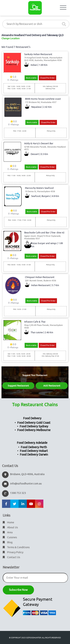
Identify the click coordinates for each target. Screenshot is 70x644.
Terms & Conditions (16, 547)
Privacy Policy (13, 552)
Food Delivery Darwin (34, 455)
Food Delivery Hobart (34, 451)
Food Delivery (32, 418)
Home (8, 523)
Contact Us (11, 557)
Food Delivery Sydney (34, 426)
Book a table (31, 78)
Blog (8, 542)
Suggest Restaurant (18, 386)
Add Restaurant (52, 386)
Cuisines (10, 537)
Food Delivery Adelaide (32, 443)
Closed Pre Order (47, 78)
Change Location (10, 38)
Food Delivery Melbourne (34, 430)
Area (8, 532)
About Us (10, 527)
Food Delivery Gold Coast (34, 423)
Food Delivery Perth (34, 447)
